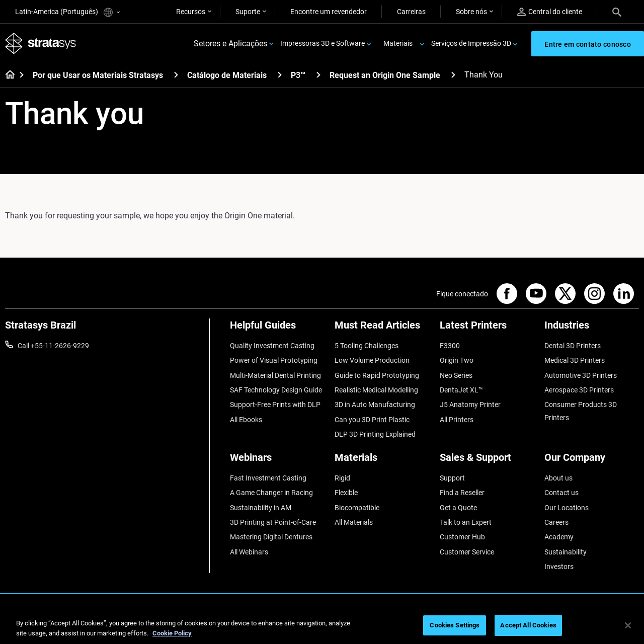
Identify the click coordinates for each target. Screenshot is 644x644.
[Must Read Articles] (382, 329)
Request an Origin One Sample (385, 75)
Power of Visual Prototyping (274, 360)
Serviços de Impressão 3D (471, 43)
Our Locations (567, 508)
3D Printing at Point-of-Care (273, 522)
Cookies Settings (455, 625)
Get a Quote (458, 508)
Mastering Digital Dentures (271, 537)
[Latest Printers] (487, 329)
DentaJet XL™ (461, 390)
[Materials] (382, 461)
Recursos (191, 12)
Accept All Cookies (528, 625)
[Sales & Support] (487, 461)
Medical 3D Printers (575, 360)
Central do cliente (550, 12)
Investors (559, 567)
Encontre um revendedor (329, 12)
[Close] (628, 625)
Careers (556, 522)
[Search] (617, 12)
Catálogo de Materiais (227, 75)
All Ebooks (246, 420)
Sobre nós (471, 12)
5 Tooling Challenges (367, 346)
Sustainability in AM (261, 508)
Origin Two (457, 360)
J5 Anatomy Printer (470, 405)
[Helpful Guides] (277, 329)
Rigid (342, 478)
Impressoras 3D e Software (323, 43)
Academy (559, 537)
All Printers (457, 420)
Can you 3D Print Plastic (372, 420)
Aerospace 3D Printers (579, 390)
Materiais (398, 43)
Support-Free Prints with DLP (275, 405)
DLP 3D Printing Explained (375, 434)
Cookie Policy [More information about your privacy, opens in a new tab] (172, 633)
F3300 (450, 346)
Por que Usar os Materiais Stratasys (98, 75)
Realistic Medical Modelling (376, 390)
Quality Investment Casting (272, 346)
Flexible (346, 493)
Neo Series (456, 375)
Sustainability (566, 552)
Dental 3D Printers (573, 346)
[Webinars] (277, 461)
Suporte (248, 12)
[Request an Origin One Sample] (453, 75)
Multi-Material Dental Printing (275, 375)
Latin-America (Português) (67, 12)
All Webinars (249, 552)
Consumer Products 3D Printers (581, 411)
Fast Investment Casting (268, 478)
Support (452, 478)
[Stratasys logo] (41, 44)
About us (558, 478)
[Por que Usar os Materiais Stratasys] (176, 75)
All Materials (354, 522)
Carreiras (411, 12)
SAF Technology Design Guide (276, 390)
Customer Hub (462, 537)
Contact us (561, 493)
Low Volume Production (372, 360)
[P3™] (318, 75)
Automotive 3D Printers (581, 375)
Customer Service (467, 552)
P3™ (298, 75)
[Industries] (592, 329)
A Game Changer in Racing (271, 493)
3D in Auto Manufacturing (375, 405)
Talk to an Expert (466, 522)
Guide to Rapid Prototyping (377, 375)
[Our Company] (592, 461)
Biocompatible (357, 508)
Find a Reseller (462, 493)
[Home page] (7, 75)
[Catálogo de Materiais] (280, 75)
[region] (322, 626)
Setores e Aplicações (230, 44)
